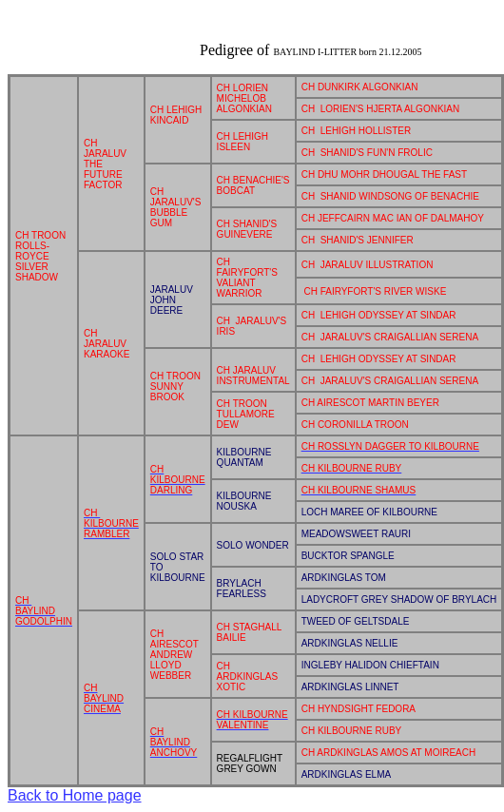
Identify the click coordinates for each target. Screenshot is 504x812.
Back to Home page (75, 795)
